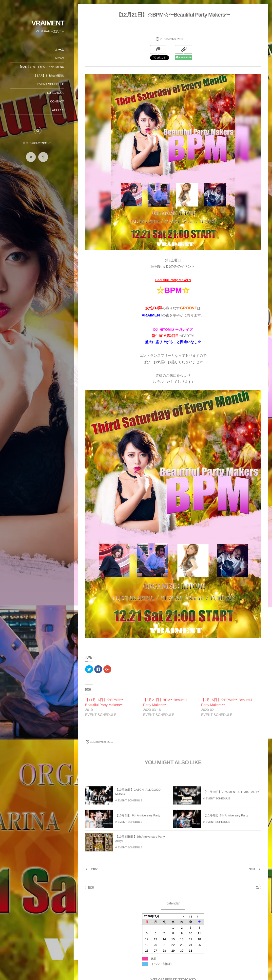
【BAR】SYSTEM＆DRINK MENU (41, 67)
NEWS (60, 58)
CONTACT (57, 101)
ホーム (60, 50)
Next (255, 869)
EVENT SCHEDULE (51, 84)
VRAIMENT (48, 23)
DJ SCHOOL (56, 93)
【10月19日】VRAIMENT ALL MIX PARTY (231, 794)
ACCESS (58, 110)
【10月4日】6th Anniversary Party (226, 818)
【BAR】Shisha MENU (49, 76)
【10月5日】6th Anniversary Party (138, 818)
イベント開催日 (161, 964)
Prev (91, 869)
